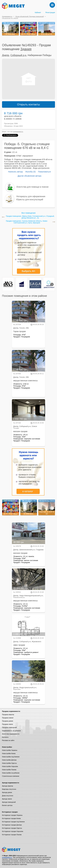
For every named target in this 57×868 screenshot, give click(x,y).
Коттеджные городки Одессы (12, 828)
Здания (26, 49)
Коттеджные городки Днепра (12, 825)
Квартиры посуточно (9, 789)
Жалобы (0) (30, 172)
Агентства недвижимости (11, 734)
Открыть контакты (29, 104)
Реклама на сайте (8, 740)
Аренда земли (7, 799)
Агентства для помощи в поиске (32, 187)
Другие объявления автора (29, 176)
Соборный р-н (18, 55)
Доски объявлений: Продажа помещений (30, 16)
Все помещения (28, 213)
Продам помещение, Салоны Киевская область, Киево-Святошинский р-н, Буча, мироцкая (27, 222)
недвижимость (18, 132)
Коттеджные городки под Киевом (13, 822)
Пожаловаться (44, 172)
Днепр (6, 55)
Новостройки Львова (9, 770)
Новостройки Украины (10, 750)
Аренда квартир (8, 786)
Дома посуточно (8, 796)
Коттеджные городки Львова (12, 835)
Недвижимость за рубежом (11, 731)
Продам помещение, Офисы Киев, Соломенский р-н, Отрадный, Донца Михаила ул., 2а (30, 217)
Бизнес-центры (7, 805)
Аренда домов (7, 792)
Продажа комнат (8, 718)
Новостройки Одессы (9, 763)
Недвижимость (7, 16)
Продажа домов (8, 721)
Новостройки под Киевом (11, 757)
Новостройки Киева (9, 753)
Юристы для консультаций (30, 200)
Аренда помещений (9, 802)
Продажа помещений (9, 727)
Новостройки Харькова (10, 766)
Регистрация (50, 13)
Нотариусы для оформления (31, 196)
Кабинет (38, 13)
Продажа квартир (8, 715)
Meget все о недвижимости (28, 850)
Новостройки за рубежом (11, 773)
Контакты (5, 737)
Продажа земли (7, 724)
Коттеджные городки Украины (12, 815)
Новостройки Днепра (9, 760)
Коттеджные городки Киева (11, 818)
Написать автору (16, 172)
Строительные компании (11, 776)
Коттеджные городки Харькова (13, 831)
